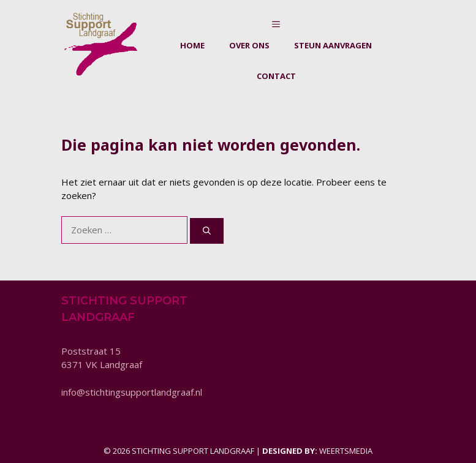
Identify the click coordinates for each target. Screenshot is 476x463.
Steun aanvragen (333, 45)
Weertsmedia (346, 451)
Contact (276, 76)
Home (192, 45)
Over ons (249, 45)
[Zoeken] (207, 231)
